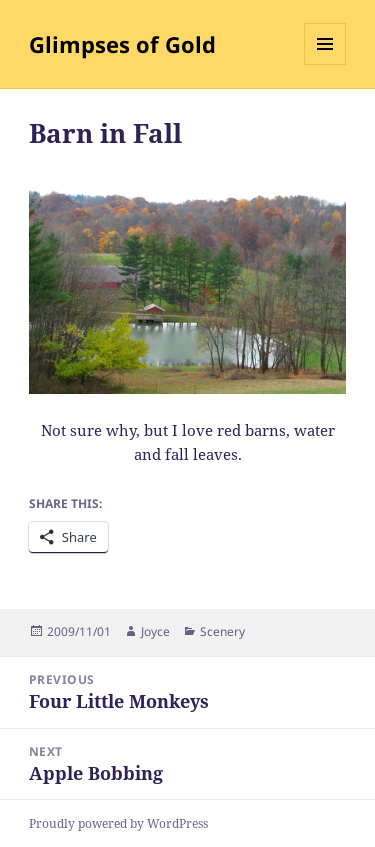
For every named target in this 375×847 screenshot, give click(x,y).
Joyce (155, 631)
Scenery (222, 631)
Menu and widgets (325, 64)
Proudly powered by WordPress (118, 823)
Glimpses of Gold (122, 44)
